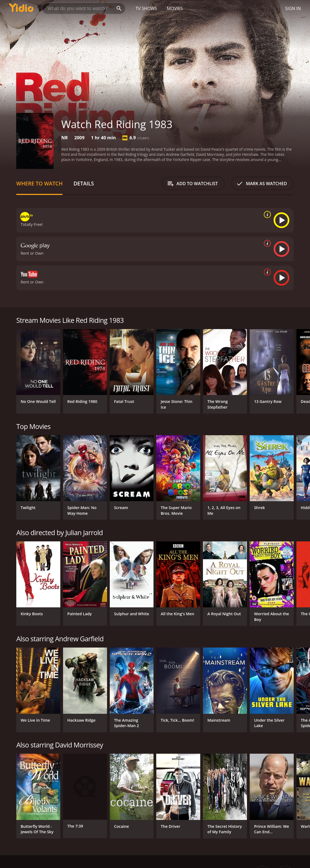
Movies (175, 8)
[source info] (266, 214)
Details (84, 183)
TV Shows (146, 8)
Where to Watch (39, 183)
